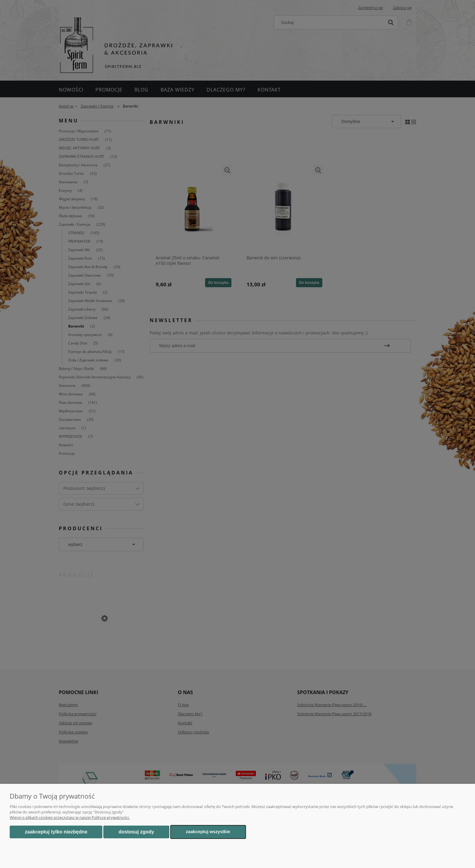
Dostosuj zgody (136, 832)
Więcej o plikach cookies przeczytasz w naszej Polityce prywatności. (70, 817)
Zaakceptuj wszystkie (208, 832)
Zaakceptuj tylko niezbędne (56, 832)
